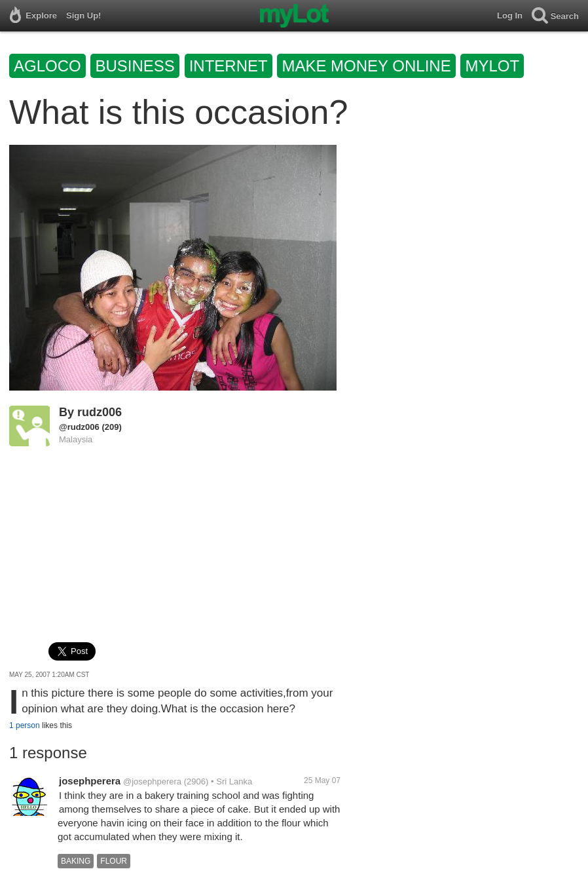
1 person (25, 725)
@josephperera (152, 781)
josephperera (90, 781)
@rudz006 (79, 427)
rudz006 (100, 412)
